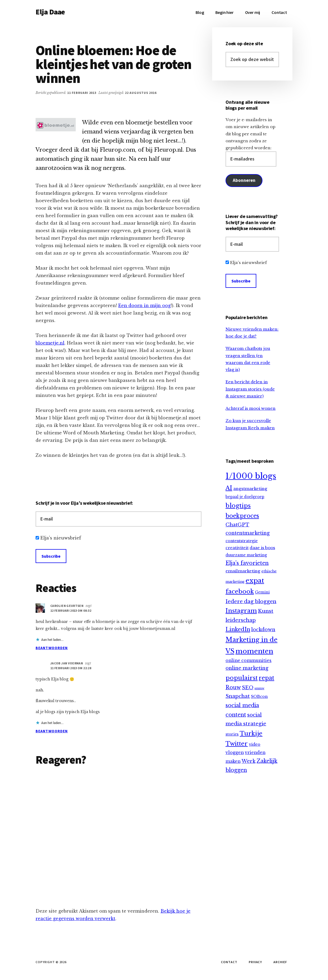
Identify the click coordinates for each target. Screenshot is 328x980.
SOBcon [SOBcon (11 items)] (259, 696)
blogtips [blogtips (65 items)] (238, 506)
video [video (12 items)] (255, 744)
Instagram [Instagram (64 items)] (241, 611)
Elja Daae (50, 12)
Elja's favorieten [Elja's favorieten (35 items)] (247, 563)
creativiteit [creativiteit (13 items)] (237, 548)
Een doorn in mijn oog (144, 305)
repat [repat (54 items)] (266, 678)
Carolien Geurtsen (67, 606)
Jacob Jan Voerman (67, 663)
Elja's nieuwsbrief (61, 538)
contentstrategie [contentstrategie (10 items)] (242, 541)
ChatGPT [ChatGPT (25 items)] (237, 525)
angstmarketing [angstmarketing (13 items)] (250, 489)
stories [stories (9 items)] (232, 734)
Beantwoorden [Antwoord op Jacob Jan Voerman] (52, 731)
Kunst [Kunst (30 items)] (266, 611)
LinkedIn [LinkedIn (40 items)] (238, 629)
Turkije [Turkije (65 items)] (251, 733)
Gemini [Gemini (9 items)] (262, 592)
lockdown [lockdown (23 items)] (263, 630)
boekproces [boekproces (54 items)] (242, 516)
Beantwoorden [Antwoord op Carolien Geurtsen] (52, 648)
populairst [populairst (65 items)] (242, 678)
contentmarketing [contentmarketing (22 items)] (248, 533)
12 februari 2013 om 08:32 (71, 610)
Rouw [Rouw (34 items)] (233, 687)
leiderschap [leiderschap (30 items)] (241, 620)
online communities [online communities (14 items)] (249, 661)
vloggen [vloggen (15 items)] (235, 753)
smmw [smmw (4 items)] (259, 688)
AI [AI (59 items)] (229, 488)
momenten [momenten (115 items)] (254, 651)
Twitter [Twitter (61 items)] (237, 744)
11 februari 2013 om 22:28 (71, 668)
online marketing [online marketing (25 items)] (247, 668)
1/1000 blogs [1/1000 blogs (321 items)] (251, 476)
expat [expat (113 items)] (255, 581)
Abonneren (244, 180)
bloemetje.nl (50, 343)
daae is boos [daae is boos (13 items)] (262, 548)
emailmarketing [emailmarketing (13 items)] (243, 571)
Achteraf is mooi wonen (251, 408)
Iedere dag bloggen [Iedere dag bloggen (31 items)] (251, 601)
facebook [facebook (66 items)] (240, 591)
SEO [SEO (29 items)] (248, 688)
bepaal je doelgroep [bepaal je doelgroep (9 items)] (245, 497)
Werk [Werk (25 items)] (249, 761)
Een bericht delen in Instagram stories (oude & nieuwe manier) (250, 389)
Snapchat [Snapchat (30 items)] (238, 696)
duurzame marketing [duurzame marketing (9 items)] (246, 555)
